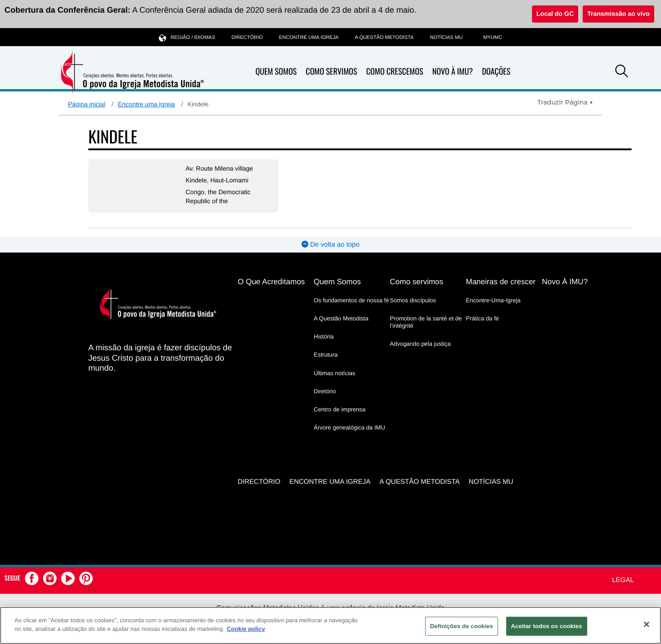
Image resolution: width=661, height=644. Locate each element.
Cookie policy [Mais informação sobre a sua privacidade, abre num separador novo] (246, 629)
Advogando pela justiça (420, 344)
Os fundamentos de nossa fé (351, 300)
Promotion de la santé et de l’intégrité (426, 322)
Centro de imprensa (340, 409)
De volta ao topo (330, 245)
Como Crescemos (395, 72)
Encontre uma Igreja (146, 104)
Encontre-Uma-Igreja (493, 300)
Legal (623, 580)
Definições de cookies (462, 626)
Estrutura (326, 355)
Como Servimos (331, 72)
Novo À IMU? (453, 72)
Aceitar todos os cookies (547, 626)
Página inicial (87, 104)
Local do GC (555, 14)
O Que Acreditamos (271, 282)
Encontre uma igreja (309, 38)
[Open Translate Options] (565, 102)
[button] (622, 72)
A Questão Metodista (384, 38)
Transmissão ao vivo (618, 14)
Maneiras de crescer (501, 282)
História (324, 336)
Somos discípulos (413, 300)
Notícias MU (446, 38)
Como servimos (417, 282)
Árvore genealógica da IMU (350, 427)
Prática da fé (482, 318)
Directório (247, 38)
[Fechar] (647, 624)
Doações (496, 72)
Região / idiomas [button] (187, 37)
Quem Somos (276, 72)
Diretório (325, 391)
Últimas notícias (335, 373)
